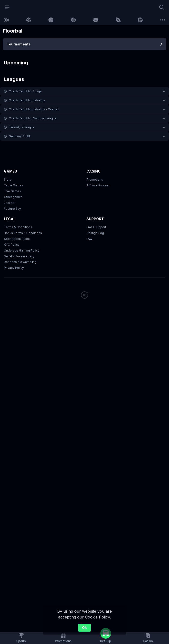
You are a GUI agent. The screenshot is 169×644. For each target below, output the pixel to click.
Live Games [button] (12, 191)
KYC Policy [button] (12, 245)
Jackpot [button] (10, 203)
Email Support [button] (96, 227)
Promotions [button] (95, 179)
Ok (84, 628)
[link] (6, 20)
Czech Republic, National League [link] (33, 118)
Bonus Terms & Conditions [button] (23, 233)
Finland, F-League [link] (22, 127)
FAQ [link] (89, 239)
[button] (84, 91)
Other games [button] (13, 197)
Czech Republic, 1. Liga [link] (25, 91)
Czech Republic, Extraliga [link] (27, 100)
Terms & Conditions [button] (18, 227)
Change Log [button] (95, 233)
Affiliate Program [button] (99, 185)
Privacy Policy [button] (14, 268)
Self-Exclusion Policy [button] (19, 256)
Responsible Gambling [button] (20, 262)
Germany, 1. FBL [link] (20, 136)
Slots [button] (8, 179)
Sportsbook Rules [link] (17, 239)
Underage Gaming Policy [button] (22, 250)
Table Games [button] (14, 185)
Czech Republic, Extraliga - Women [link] (34, 109)
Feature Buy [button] (12, 209)
